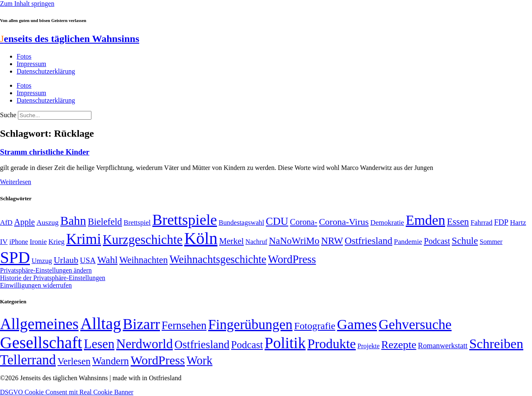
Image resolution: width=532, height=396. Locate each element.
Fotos (24, 56)
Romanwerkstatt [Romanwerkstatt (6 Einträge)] (443, 346)
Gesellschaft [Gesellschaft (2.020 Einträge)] (41, 343)
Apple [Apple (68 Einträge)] (25, 222)
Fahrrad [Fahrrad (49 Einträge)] (482, 223)
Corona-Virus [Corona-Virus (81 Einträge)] (344, 222)
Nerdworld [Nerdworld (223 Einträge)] (144, 344)
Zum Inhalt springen (27, 4)
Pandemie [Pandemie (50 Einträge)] (408, 242)
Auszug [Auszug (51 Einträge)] (48, 222)
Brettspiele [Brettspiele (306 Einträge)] (185, 220)
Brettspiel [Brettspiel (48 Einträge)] (137, 223)
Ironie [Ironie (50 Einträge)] (38, 242)
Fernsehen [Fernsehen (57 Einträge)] (184, 326)
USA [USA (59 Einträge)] (88, 260)
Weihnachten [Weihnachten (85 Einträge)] (144, 260)
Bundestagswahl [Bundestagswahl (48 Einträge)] (241, 223)
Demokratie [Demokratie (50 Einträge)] (387, 223)
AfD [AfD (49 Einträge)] (6, 223)
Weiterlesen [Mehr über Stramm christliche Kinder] (16, 182)
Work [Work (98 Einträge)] (199, 360)
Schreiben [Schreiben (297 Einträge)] (496, 344)
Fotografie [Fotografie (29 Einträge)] (315, 326)
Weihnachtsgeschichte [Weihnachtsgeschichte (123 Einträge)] (218, 259)
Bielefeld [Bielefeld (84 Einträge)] (105, 222)
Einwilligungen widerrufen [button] (36, 285)
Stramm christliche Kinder (45, 152)
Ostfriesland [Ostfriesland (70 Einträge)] (202, 344)
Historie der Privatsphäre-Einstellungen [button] (53, 278)
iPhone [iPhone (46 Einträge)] (18, 242)
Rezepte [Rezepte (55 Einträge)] (399, 345)
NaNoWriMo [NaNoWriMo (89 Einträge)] (294, 241)
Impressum (31, 64)
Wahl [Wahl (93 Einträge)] (107, 260)
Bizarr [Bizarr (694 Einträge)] (141, 324)
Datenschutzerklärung (46, 71)
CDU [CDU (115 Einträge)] (277, 221)
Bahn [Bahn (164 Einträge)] (73, 221)
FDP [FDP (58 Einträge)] (501, 222)
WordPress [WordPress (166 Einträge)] (158, 360)
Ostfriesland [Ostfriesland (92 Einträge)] (368, 241)
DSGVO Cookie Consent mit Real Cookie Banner (67, 392)
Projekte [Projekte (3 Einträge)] (368, 346)
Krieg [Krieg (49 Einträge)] (57, 242)
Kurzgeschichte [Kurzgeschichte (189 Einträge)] (143, 240)
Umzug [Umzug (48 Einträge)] (42, 261)
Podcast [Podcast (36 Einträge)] (247, 345)
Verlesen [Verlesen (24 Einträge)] (74, 361)
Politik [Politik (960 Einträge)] (285, 343)
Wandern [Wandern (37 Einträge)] (111, 361)
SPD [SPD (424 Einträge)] (15, 257)
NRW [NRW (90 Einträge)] (332, 241)
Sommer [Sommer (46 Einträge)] (491, 242)
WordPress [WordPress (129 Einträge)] (292, 259)
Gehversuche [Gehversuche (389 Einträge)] (415, 324)
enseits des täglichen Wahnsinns (70, 39)
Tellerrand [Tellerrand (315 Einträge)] (28, 360)
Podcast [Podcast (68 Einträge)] (437, 241)
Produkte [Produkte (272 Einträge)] (331, 344)
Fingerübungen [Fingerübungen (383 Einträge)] (250, 324)
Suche (8, 115)
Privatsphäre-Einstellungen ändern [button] (46, 270)
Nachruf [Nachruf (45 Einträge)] (256, 242)
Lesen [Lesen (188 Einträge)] (99, 344)
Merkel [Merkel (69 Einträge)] (231, 241)
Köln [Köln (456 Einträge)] (201, 238)
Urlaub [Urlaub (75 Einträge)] (66, 260)
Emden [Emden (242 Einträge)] (425, 220)
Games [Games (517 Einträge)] (357, 324)
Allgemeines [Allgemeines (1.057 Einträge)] (39, 324)
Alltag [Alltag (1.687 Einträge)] (101, 323)
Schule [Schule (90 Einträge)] (465, 241)
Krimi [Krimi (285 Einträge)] (84, 239)
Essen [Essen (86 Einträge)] (458, 222)
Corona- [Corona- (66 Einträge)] (304, 222)
